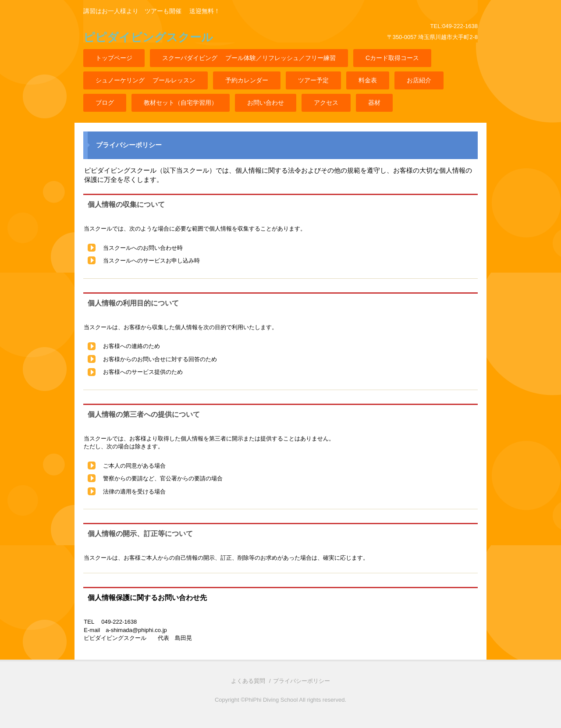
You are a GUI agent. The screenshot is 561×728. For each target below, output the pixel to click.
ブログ (105, 103)
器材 (374, 103)
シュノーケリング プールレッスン (146, 80)
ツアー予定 (313, 80)
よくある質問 (248, 681)
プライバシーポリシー (302, 681)
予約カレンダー (247, 80)
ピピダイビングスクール (148, 37)
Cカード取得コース (392, 58)
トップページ (114, 58)
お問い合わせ (266, 103)
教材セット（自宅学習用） (181, 103)
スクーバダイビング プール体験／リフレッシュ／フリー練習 (249, 58)
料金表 (368, 80)
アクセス (326, 103)
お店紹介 (419, 80)
